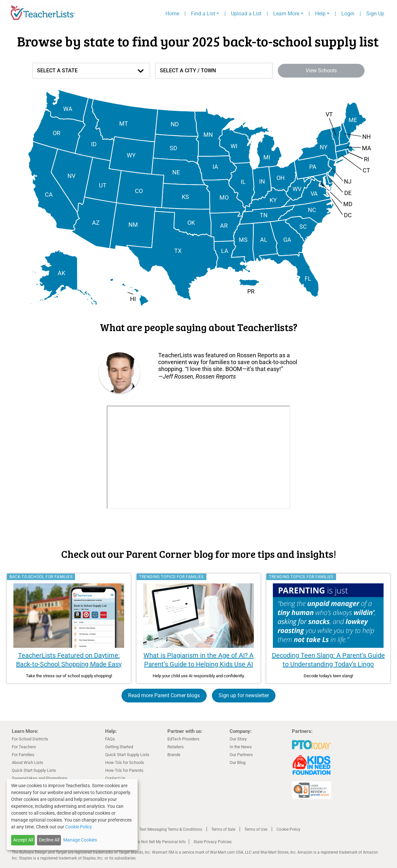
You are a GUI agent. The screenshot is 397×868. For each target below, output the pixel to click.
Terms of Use (256, 829)
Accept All (23, 840)
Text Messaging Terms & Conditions (171, 829)
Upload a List (246, 14)
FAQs (110, 739)
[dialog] (72, 815)
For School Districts (30, 739)
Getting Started (119, 747)
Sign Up (375, 14)
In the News (241, 747)
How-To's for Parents (124, 770)
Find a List (203, 14)
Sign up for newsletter (244, 695)
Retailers (176, 747)
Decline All (49, 840)
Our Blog (237, 762)
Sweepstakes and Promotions (40, 778)
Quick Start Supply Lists (34, 770)
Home (172, 14)
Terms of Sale (223, 829)
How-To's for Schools (125, 762)
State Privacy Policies (213, 842)
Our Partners (241, 755)
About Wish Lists (28, 762)
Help (320, 14)
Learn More (286, 14)
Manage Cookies (80, 840)
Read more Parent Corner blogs (164, 695)
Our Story (238, 739)
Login (348, 14)
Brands (174, 755)
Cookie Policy (288, 829)
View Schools (321, 71)
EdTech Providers (183, 739)
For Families (23, 755)
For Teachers (24, 747)
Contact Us (115, 778)
